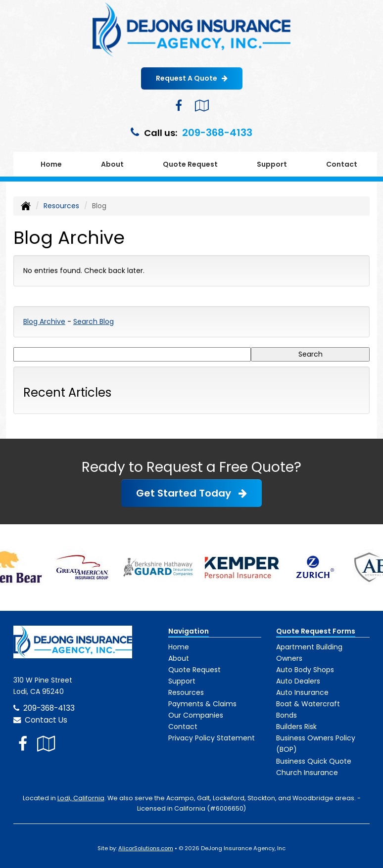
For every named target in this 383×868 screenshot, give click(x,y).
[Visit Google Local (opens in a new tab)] (202, 106)
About (112, 164)
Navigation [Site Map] (189, 631)
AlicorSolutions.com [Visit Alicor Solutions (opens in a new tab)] (146, 848)
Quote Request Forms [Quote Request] (316, 631)
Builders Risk (296, 727)
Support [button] (272, 164)
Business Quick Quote (314, 761)
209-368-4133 (217, 133)
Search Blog (94, 321)
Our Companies (196, 715)
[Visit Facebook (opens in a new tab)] (179, 106)
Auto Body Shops (305, 670)
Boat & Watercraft (308, 704)
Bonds (287, 715)
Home (51, 164)
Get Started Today (191, 493)
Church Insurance (307, 773)
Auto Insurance (302, 692)
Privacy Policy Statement (212, 738)
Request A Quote (192, 78)
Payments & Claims (202, 704)
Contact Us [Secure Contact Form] (40, 720)
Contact (342, 164)
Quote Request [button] (190, 164)
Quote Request (194, 670)
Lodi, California (81, 798)
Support (182, 681)
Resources (61, 206)
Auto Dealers (298, 681)
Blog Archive (44, 321)
